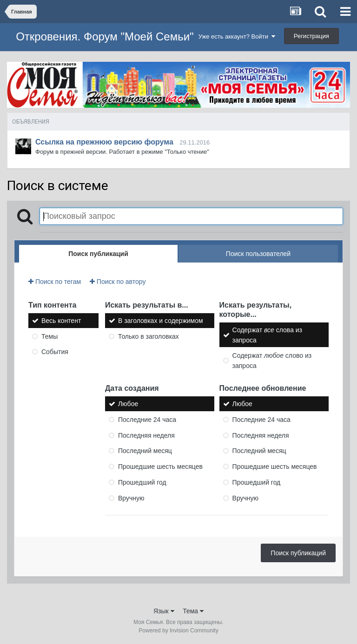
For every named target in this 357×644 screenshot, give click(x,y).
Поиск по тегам (55, 282)
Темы (50, 336)
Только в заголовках (149, 336)
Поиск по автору (118, 282)
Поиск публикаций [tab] (98, 254)
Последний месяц (145, 451)
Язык (164, 611)
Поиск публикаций (298, 553)
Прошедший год (142, 482)
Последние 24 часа (147, 420)
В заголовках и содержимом (161, 321)
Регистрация (311, 36)
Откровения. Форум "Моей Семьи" (105, 36)
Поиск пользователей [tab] (258, 254)
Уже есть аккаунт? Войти (237, 36)
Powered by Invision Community (178, 631)
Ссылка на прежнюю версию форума (104, 142)
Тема (193, 611)
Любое (128, 404)
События (55, 352)
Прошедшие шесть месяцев (160, 467)
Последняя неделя (146, 435)
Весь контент (61, 321)
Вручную (131, 498)
